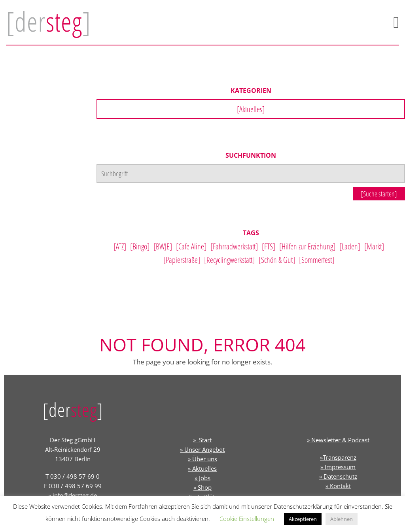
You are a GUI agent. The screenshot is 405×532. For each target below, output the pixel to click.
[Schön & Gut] (277, 260)
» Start (202, 440)
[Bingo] (140, 246)
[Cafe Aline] (191, 246)
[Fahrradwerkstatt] (234, 246)
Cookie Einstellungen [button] (247, 519)
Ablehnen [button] (342, 519)
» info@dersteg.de (73, 495)
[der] (48, 21)
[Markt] (374, 246)
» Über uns (202, 459)
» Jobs (202, 478)
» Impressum (338, 467)
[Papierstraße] (182, 260)
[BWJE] (163, 246)
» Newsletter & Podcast (338, 440)
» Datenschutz (338, 476)
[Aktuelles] (251, 109)
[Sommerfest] (317, 260)
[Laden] (350, 246)
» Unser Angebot (202, 449)
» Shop (202, 487)
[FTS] (269, 246)
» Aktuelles (202, 468)
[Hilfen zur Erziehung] (307, 246)
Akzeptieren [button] (303, 519)
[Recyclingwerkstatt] (229, 260)
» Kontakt (338, 486)
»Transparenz (338, 457)
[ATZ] (120, 246)
